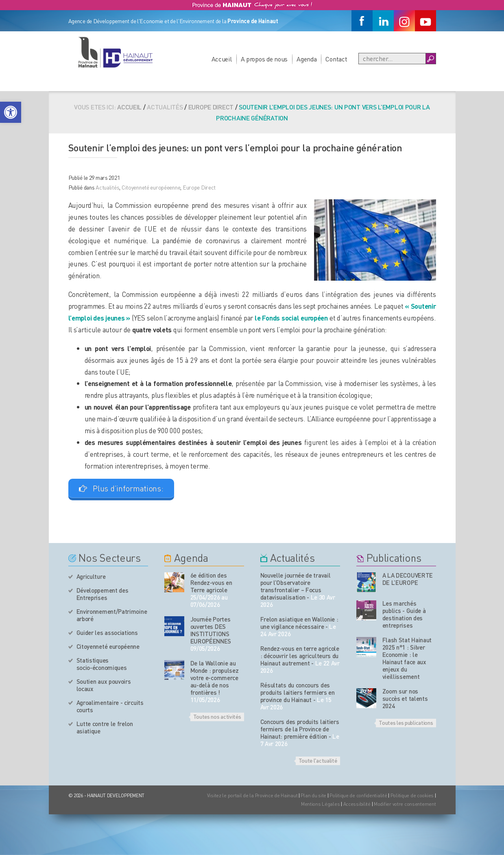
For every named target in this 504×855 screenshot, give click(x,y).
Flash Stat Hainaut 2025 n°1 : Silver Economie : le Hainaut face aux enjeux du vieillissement (407, 658)
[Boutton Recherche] (431, 59)
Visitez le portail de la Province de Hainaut (252, 795)
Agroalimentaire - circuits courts (110, 706)
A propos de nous (264, 59)
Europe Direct (211, 107)
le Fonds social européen (291, 318)
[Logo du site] (115, 52)
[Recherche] (392, 59)
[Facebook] (362, 21)
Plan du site (313, 795)
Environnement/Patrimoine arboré (112, 615)
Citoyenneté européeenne (151, 187)
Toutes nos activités (217, 716)
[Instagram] (404, 21)
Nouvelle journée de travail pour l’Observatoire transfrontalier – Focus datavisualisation (296, 586)
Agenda (307, 59)
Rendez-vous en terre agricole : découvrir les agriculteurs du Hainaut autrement (300, 656)
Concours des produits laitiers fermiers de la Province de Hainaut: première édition (300, 729)
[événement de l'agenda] (174, 582)
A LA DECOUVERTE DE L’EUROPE (408, 579)
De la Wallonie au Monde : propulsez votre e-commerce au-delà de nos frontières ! (215, 678)
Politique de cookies (412, 795)
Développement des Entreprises (103, 594)
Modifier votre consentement (405, 804)
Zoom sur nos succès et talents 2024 (405, 698)
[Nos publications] (366, 582)
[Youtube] (425, 21)
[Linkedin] (383, 21)
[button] (11, 112)
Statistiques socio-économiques (102, 664)
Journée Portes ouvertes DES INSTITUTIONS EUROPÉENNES (211, 630)
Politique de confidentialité (359, 795)
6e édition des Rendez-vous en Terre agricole (211, 582)
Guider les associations (107, 633)
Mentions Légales (321, 804)
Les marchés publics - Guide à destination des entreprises (404, 614)
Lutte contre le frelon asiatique (105, 727)
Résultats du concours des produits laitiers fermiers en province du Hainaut (298, 692)
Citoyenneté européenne (108, 646)
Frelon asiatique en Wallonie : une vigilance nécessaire (299, 623)
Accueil (222, 59)
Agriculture (91, 576)
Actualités (107, 187)
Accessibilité (357, 804)
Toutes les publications (406, 722)
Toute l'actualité (318, 760)
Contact (336, 59)
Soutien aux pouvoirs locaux (104, 685)
